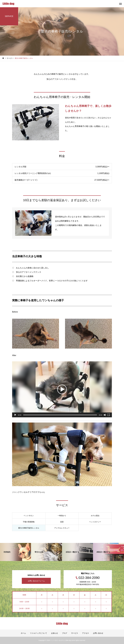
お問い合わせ (98, 633)
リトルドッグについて (39, 633)
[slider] (60, 415)
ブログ (65, 633)
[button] (62, 389)
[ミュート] (105, 415)
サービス (75, 633)
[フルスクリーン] (109, 415)
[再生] (15, 415)
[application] (62, 389)
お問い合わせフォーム (36, 581)
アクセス (85, 633)
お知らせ (54, 633)
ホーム (23, 633)
